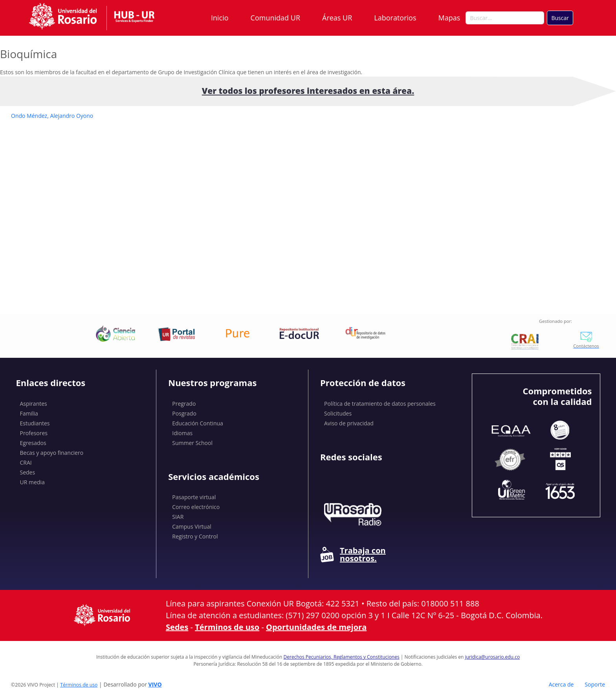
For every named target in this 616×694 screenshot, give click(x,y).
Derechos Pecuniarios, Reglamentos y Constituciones (342, 657)
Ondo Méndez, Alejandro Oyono (52, 116)
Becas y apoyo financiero (52, 453)
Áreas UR (337, 18)
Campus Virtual (192, 526)
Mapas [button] (450, 18)
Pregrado (184, 404)
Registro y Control (195, 536)
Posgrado (184, 413)
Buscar (560, 18)
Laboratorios (395, 18)
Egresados (33, 443)
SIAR (178, 517)
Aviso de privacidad (349, 423)
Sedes (28, 472)
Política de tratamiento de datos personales (380, 404)
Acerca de (561, 684)
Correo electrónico (196, 507)
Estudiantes (35, 423)
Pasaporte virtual (194, 497)
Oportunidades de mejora (316, 627)
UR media (32, 482)
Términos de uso (227, 627)
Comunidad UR (275, 18)
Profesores (34, 433)
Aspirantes (34, 404)
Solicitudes (338, 413)
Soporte (595, 684)
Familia (29, 413)
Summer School (192, 443)
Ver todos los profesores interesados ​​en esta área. (308, 91)
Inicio (220, 18)
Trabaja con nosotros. (353, 555)
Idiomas (182, 433)
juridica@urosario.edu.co (493, 657)
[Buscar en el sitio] (505, 18)
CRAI (26, 462)
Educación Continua (198, 423)
